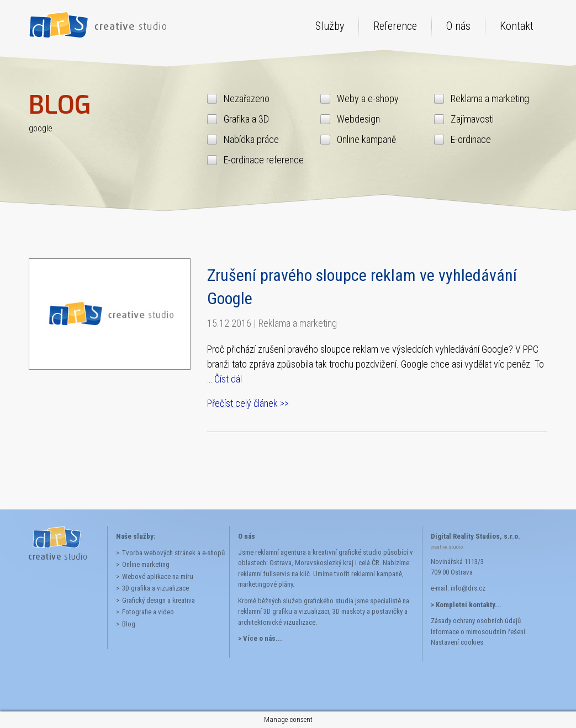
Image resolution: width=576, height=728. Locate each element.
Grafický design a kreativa (158, 600)
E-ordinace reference (264, 160)
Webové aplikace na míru (158, 576)
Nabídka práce (251, 139)
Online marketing (146, 564)
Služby (330, 26)
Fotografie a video (148, 612)
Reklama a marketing (490, 99)
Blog (129, 624)
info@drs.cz (468, 588)
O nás (458, 26)
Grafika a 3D (246, 119)
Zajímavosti (472, 119)
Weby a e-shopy (368, 99)
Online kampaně (366, 139)
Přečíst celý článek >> (248, 403)
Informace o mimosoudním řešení (478, 632)
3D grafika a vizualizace (155, 588)
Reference (395, 26)
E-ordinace (471, 139)
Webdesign (358, 119)
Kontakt (517, 26)
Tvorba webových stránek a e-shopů (171, 553)
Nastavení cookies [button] (457, 642)
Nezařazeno (247, 99)
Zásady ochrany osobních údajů (476, 621)
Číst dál (228, 379)
